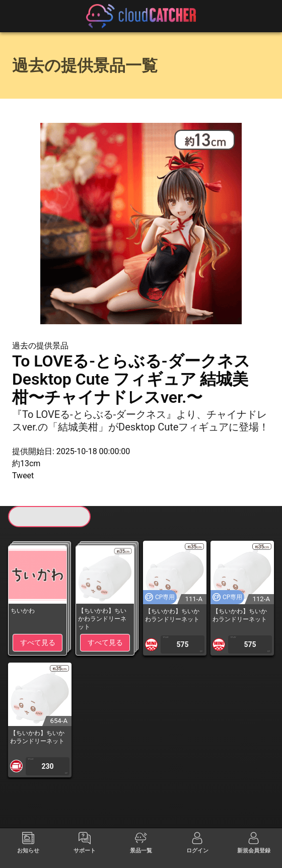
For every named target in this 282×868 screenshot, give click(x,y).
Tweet (23, 476)
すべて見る (38, 642)
